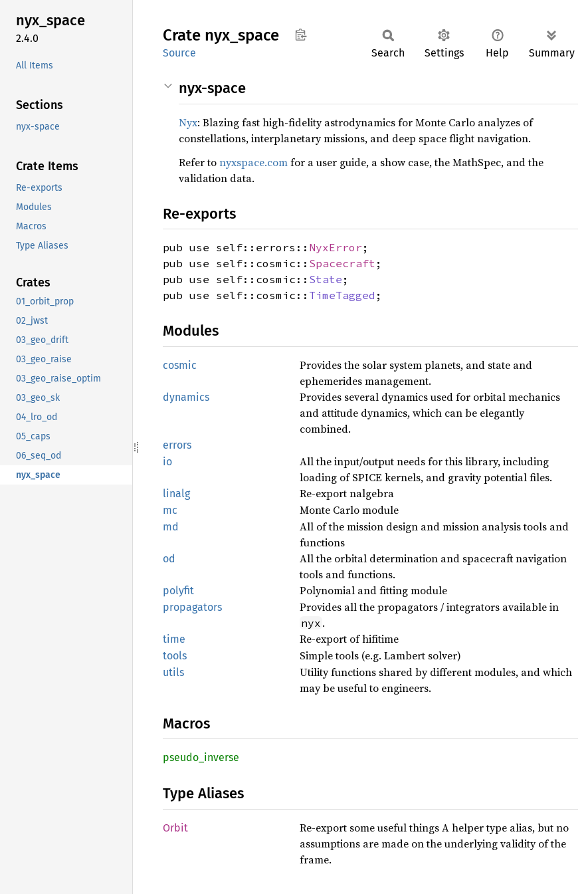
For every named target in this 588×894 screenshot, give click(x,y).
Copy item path (301, 35)
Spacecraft (342, 263)
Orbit (175, 828)
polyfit (178, 591)
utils (173, 672)
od (169, 559)
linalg (176, 494)
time (174, 639)
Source (179, 53)
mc (170, 510)
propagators (192, 607)
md (171, 527)
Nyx (188, 122)
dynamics (186, 397)
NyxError (336, 247)
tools (175, 656)
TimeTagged (342, 295)
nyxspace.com (253, 162)
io (167, 462)
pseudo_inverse (201, 757)
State (326, 279)
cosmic (180, 365)
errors (177, 445)
